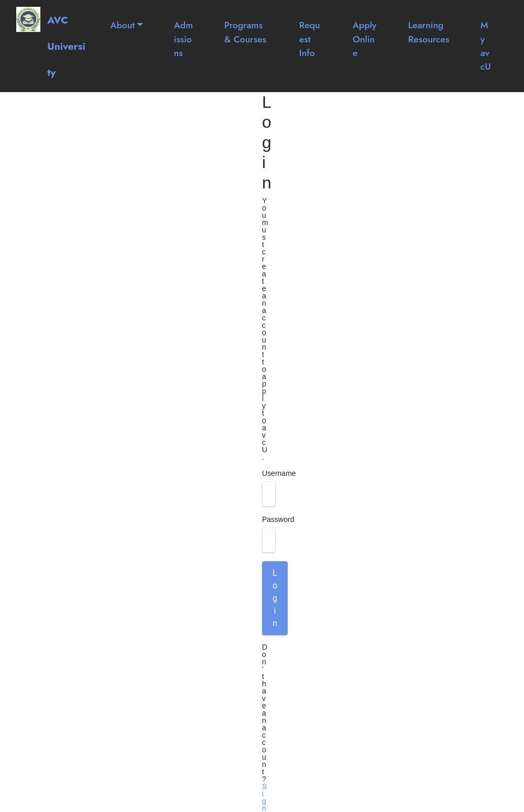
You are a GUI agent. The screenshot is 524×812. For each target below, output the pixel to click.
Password (278, 519)
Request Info (310, 39)
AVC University (66, 46)
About (122, 25)
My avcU (486, 46)
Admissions (184, 39)
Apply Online (365, 39)
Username (279, 473)
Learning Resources (429, 32)
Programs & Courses (245, 32)
